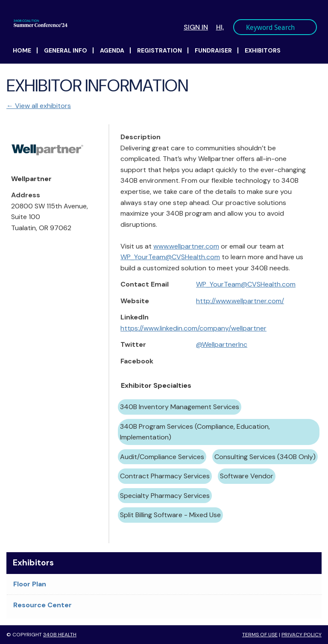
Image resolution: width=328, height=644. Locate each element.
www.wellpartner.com (186, 246)
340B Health (60, 635)
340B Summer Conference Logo (92, 23)
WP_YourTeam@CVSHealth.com (170, 257)
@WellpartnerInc (222, 344)
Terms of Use (260, 635)
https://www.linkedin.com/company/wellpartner (193, 328)
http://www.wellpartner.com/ (240, 301)
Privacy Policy (302, 635)
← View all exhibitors (39, 106)
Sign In (196, 27)
